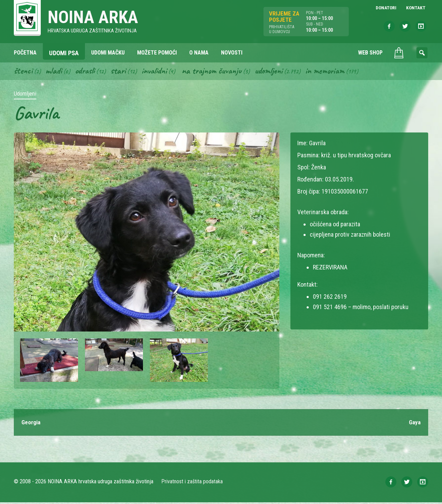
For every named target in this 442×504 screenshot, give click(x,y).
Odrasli (87, 72)
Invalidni (158, 72)
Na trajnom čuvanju (218, 72)
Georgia (31, 424)
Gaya (414, 424)
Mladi (55, 72)
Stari (121, 72)
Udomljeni (277, 72)
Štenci (23, 72)
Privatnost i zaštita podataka (193, 483)
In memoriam (334, 72)
